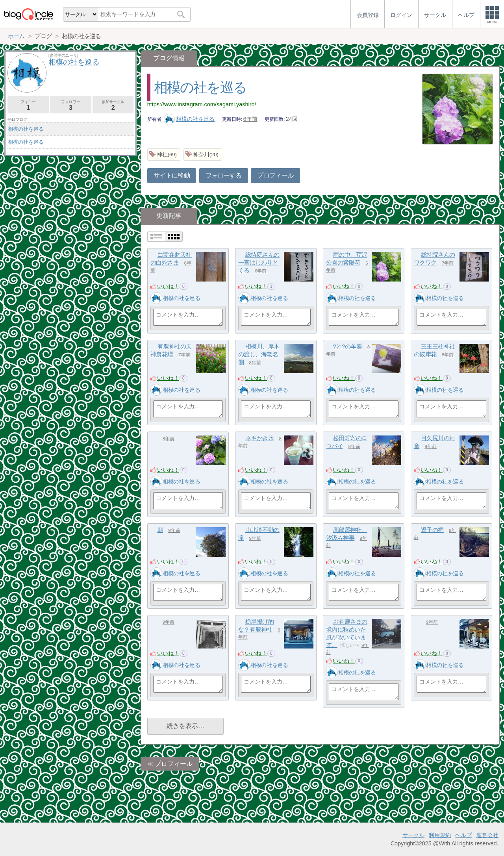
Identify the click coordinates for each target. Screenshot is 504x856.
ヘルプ (463, 835)
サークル (413, 835)
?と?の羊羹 (348, 346)
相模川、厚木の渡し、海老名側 (259, 354)
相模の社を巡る (200, 87)
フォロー (28, 105)
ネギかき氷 (260, 438)
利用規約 (440, 835)
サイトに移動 (172, 175)
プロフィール (275, 175)
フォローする (224, 175)
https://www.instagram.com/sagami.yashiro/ (202, 104)
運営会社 (487, 835)
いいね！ (168, 286)
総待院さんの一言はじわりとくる (259, 262)
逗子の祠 (432, 530)
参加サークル (113, 105)
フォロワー (71, 105)
